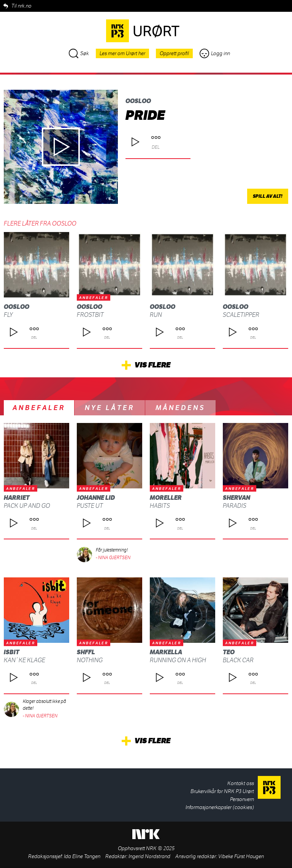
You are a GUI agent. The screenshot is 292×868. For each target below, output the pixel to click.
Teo (229, 652)
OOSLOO (138, 101)
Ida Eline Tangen (82, 856)
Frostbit (90, 315)
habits (160, 506)
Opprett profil (174, 53)
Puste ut (90, 506)
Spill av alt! (268, 196)
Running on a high (178, 660)
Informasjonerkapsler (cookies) (220, 807)
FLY (8, 315)
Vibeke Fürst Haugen (241, 856)
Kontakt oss (241, 783)
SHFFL (86, 652)
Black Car (238, 660)
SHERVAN (236, 498)
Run (156, 315)
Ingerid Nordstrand (149, 856)
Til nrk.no (21, 6)
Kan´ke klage (25, 660)
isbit (12, 652)
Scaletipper (241, 315)
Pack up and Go (27, 506)
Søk (79, 53)
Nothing (90, 660)
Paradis (235, 506)
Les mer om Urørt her (122, 53)
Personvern (242, 799)
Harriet (17, 498)
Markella (166, 652)
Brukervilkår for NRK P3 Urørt (222, 791)
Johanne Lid (96, 498)
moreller (166, 498)
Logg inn (215, 53)
